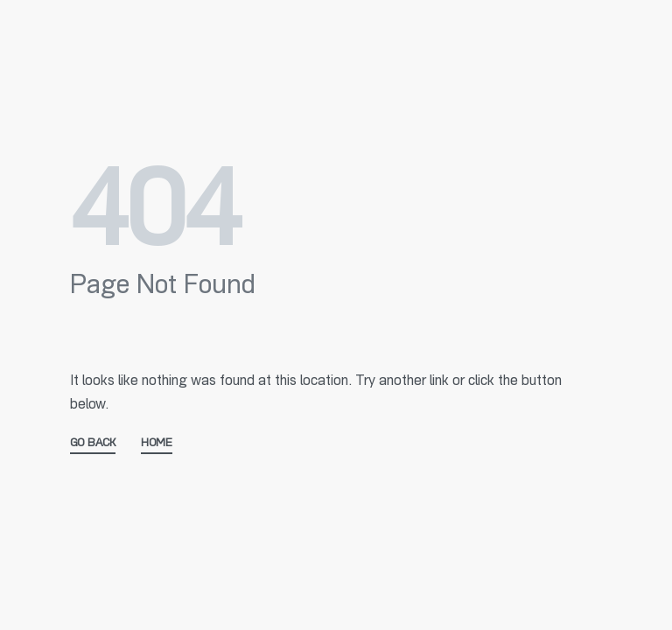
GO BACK (93, 444)
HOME (157, 444)
